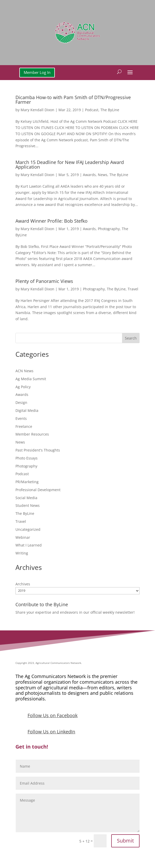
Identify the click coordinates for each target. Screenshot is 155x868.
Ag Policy (23, 387)
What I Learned (29, 545)
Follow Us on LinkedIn (51, 732)
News (103, 175)
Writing (22, 553)
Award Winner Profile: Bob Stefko (51, 221)
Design (21, 402)
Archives (23, 584)
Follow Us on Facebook (53, 715)
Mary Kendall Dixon (37, 110)
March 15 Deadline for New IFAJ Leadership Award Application (70, 164)
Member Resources (32, 434)
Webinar (23, 537)
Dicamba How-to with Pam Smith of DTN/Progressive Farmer (73, 100)
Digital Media (27, 410)
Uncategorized (28, 529)
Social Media (26, 498)
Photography (109, 229)
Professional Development (38, 490)
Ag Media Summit (31, 379)
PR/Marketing (27, 482)
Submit (125, 841)
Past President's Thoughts (38, 450)
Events (21, 418)
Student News (28, 505)
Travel (133, 289)
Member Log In (37, 72)
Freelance (24, 426)
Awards (89, 175)
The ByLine (110, 110)
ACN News (24, 371)
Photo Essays (27, 458)
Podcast (92, 110)
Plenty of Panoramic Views (44, 281)
